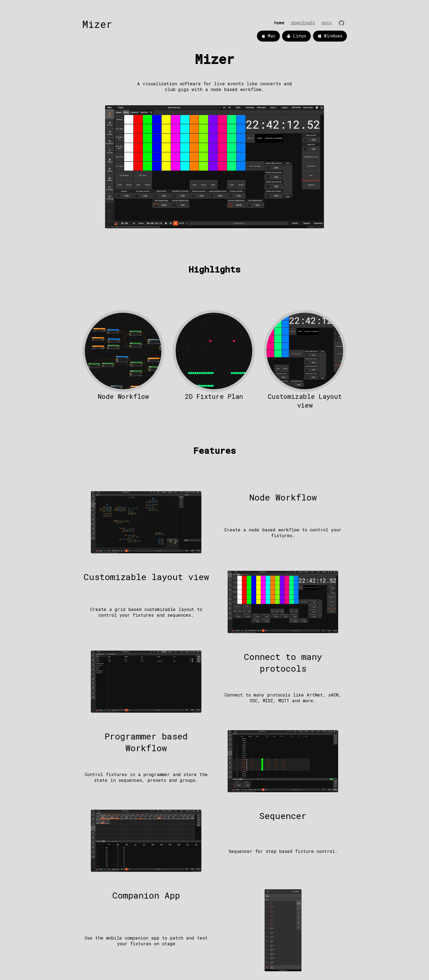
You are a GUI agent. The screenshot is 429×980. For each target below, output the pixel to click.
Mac (268, 36)
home (279, 23)
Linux (296, 36)
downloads (303, 23)
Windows (330, 36)
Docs (327, 23)
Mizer (97, 24)
